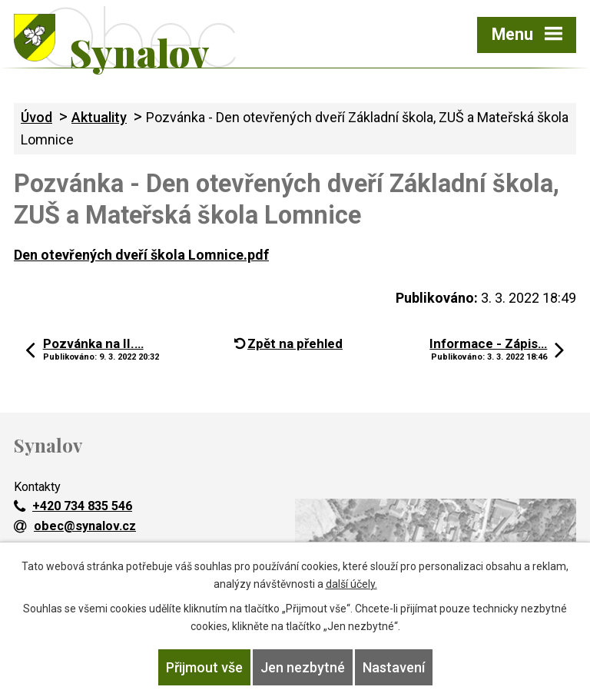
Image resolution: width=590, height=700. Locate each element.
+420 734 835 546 (73, 506)
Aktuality (99, 117)
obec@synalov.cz (75, 526)
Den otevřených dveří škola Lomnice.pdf (141, 255)
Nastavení (394, 667)
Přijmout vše (204, 667)
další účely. (351, 584)
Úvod (36, 117)
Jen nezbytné (303, 667)
